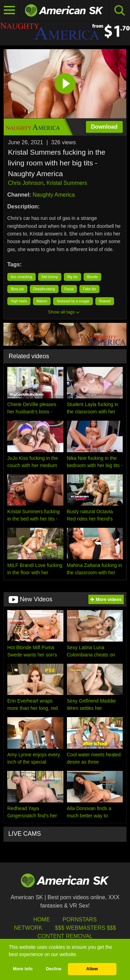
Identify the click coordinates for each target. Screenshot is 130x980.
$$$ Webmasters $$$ (86, 928)
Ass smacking (21, 277)
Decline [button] (54, 969)
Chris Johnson (26, 183)
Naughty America (54, 195)
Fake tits (89, 289)
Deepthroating (44, 289)
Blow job (17, 289)
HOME (42, 919)
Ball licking (50, 277)
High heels (19, 301)
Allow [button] (92, 969)
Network (28, 928)
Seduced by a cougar (73, 301)
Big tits (72, 277)
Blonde (92, 277)
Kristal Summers (67, 183)
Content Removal (65, 936)
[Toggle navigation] (10, 10)
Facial (69, 289)
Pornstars (80, 919)
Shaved (105, 301)
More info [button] (23, 969)
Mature (42, 301)
